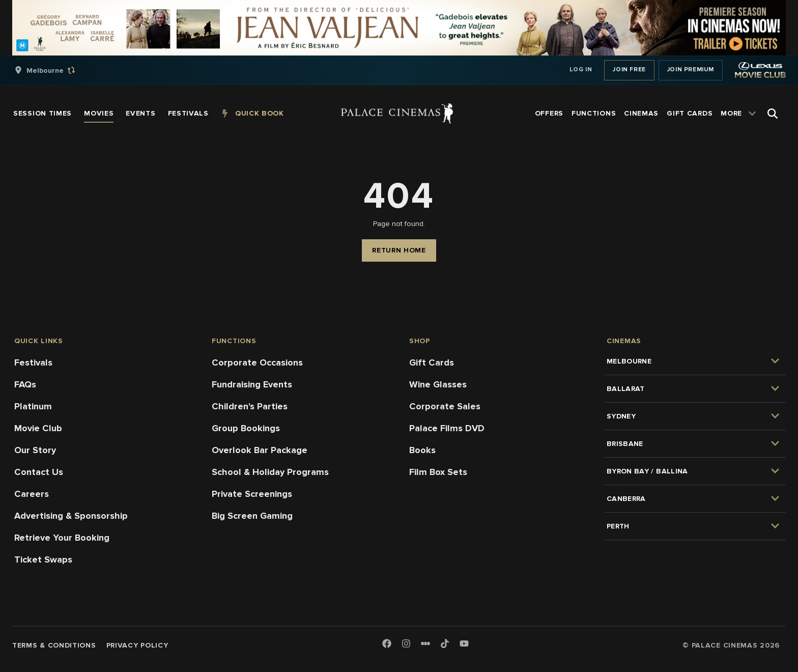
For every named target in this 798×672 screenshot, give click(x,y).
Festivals (33, 362)
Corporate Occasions (257, 362)
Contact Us (39, 472)
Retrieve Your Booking (62, 538)
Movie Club (38, 428)
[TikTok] (445, 643)
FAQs (25, 384)
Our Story (35, 450)
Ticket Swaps (43, 559)
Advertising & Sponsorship (71, 516)
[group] (55, 70)
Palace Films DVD (447, 428)
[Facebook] (387, 644)
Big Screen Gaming (252, 516)
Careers (32, 494)
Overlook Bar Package (260, 450)
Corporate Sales (445, 406)
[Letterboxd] (425, 643)
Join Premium (691, 69)
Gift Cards (432, 362)
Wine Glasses (438, 384)
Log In (581, 69)
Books (422, 450)
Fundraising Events (252, 384)
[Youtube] (464, 644)
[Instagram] (406, 644)
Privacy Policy (137, 645)
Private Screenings (252, 494)
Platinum (33, 406)
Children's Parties (250, 406)
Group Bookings (246, 428)
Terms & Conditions (54, 645)
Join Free (629, 69)
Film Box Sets (438, 472)
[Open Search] (773, 114)
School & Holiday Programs (270, 472)
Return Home (399, 250)
